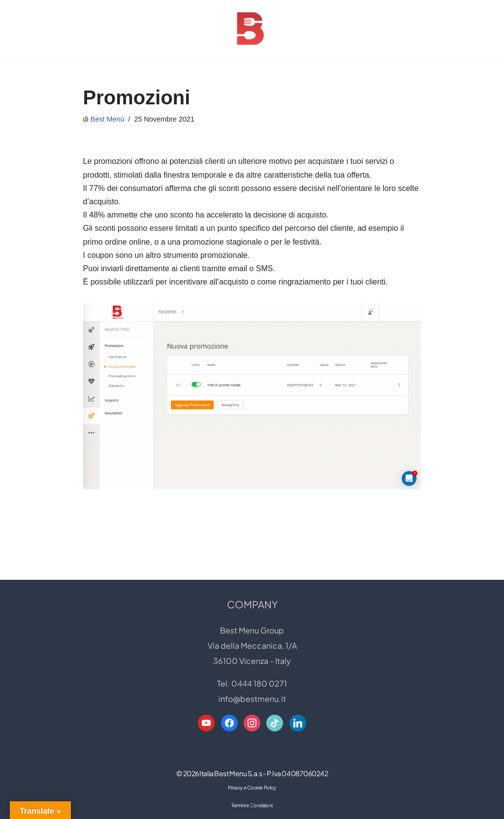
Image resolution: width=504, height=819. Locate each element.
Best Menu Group (252, 630)
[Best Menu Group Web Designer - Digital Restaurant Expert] (252, 29)
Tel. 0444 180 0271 (252, 683)
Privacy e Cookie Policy (252, 787)
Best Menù (108, 119)
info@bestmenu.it (252, 699)
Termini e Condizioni (252, 805)
